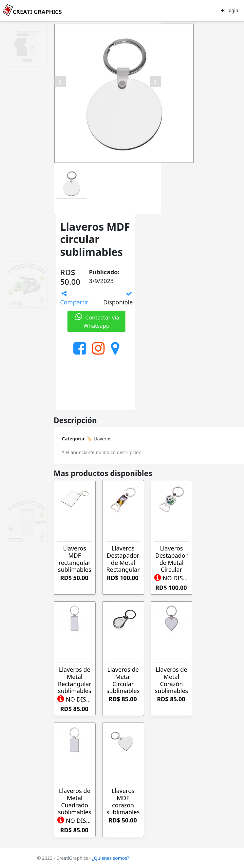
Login (230, 10)
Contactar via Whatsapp (96, 321)
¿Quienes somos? (111, 858)
